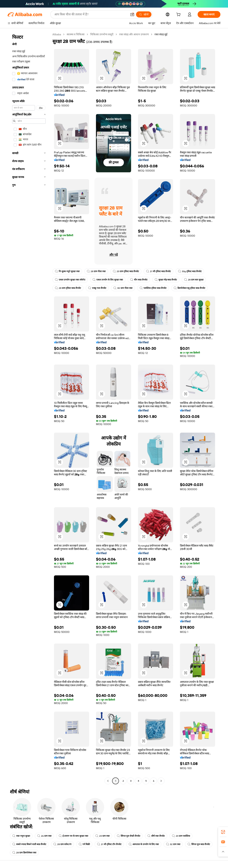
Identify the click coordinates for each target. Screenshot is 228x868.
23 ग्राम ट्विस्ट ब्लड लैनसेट (126, 271)
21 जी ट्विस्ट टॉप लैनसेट (109, 844)
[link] (223, 832)
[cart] (179, 15)
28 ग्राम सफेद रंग (62, 844)
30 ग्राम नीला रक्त (123, 288)
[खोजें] (144, 14)
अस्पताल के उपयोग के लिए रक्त (144, 844)
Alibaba (57, 34)
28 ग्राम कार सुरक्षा (194, 280)
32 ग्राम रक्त (173, 844)
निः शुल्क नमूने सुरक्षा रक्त (67, 271)
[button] (132, 14)
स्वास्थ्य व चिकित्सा (76, 34)
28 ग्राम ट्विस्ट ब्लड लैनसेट (68, 288)
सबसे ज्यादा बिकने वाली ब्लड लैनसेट (29, 844)
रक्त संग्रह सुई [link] (161, 34)
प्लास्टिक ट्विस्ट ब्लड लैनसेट (153, 288)
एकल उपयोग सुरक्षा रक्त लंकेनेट (70, 280)
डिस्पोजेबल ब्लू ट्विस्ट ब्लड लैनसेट (189, 288)
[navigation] (29, 408)
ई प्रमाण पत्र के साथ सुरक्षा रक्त (73, 836)
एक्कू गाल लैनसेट (97, 288)
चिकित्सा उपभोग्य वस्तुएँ (102, 34)
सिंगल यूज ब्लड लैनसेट (199, 844)
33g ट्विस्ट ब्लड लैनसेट (190, 271)
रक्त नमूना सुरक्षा (21, 836)
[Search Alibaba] (91, 14)
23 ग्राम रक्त (103, 836)
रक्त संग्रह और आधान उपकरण (134, 34)
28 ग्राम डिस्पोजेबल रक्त (24, 853)
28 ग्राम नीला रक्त (96, 271)
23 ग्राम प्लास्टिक (181, 836)
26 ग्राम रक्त (44, 836)
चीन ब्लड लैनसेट (139, 280)
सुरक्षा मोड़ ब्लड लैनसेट (166, 280)
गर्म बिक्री (84, 844)
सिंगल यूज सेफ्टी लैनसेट (129, 836)
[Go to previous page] (108, 781)
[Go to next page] (161, 781)
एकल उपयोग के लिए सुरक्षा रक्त (108, 280)
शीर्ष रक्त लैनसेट (156, 836)
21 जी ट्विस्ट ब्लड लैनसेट (158, 271)
